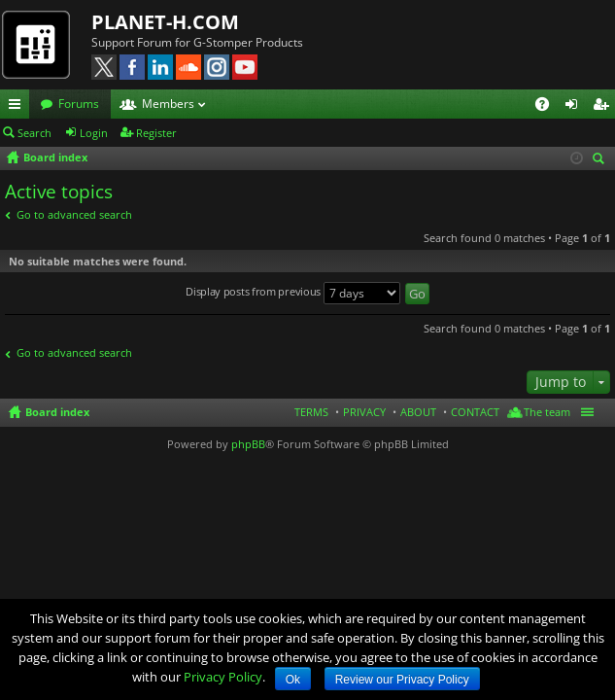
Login (94, 133)
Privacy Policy (223, 677)
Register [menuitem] (604, 107)
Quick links (18, 107)
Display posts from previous (293, 293)
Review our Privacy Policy (402, 680)
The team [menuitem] (547, 412)
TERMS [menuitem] (311, 412)
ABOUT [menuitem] (418, 412)
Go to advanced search (74, 214)
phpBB (248, 444)
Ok (293, 680)
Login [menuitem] (575, 107)
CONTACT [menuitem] (475, 412)
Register (156, 133)
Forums (79, 104)
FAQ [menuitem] (548, 107)
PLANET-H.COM (165, 22)
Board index (57, 412)
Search (34, 133)
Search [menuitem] (601, 160)
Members (168, 104)
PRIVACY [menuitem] (364, 412)
